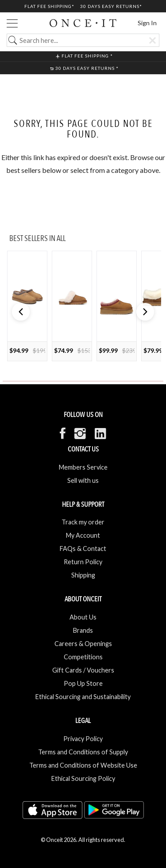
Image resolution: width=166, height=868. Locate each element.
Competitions (83, 657)
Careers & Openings (83, 644)
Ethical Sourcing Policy (83, 778)
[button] (145, 312)
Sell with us (83, 480)
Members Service (83, 467)
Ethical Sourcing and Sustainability (83, 697)
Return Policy (83, 562)
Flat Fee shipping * (84, 56)
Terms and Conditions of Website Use (83, 765)
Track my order (83, 522)
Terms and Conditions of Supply (83, 752)
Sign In (147, 23)
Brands (83, 630)
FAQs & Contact (83, 549)
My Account (83, 535)
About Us (83, 617)
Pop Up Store (83, 683)
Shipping (83, 575)
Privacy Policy (83, 739)
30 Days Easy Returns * (84, 68)
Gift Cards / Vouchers (83, 670)
